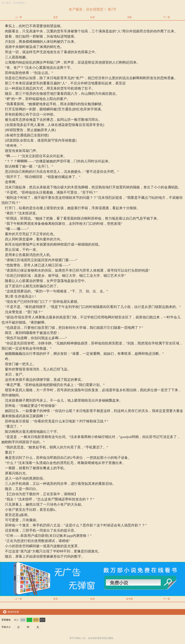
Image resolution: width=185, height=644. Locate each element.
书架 (129, 17)
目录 (92, 17)
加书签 (129, 599)
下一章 (167, 17)
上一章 (18, 17)
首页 (56, 17)
